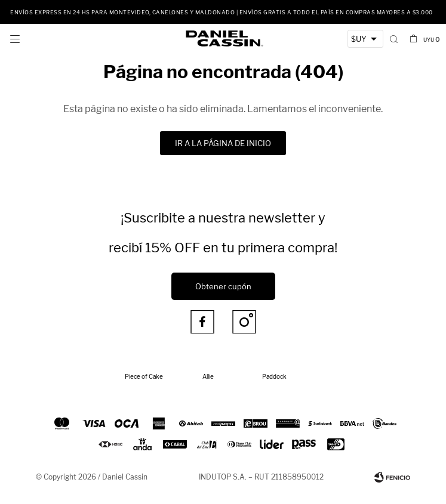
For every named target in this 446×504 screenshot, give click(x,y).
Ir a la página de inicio (223, 143)
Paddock (274, 376)
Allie (208, 376)
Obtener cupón (223, 286)
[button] (394, 39)
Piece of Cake (144, 376)
